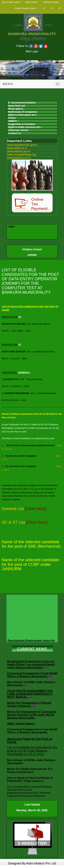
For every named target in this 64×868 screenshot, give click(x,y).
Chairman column (18, 130)
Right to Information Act (23, 115)
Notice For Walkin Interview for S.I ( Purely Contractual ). (30, 771)
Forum (12, 118)
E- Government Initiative (22, 103)
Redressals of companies (23, 112)
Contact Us (15, 133)
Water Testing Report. (21, 724)
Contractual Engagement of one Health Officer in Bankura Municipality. (32, 675)
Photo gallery (16, 109)
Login (11, 226)
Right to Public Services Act (25, 127)
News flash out (17, 106)
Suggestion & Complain (22, 124)
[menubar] (32, 118)
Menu (8, 84)
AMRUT (13, 121)
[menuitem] (32, 103)
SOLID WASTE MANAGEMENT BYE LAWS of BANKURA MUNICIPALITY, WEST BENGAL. (30, 694)
